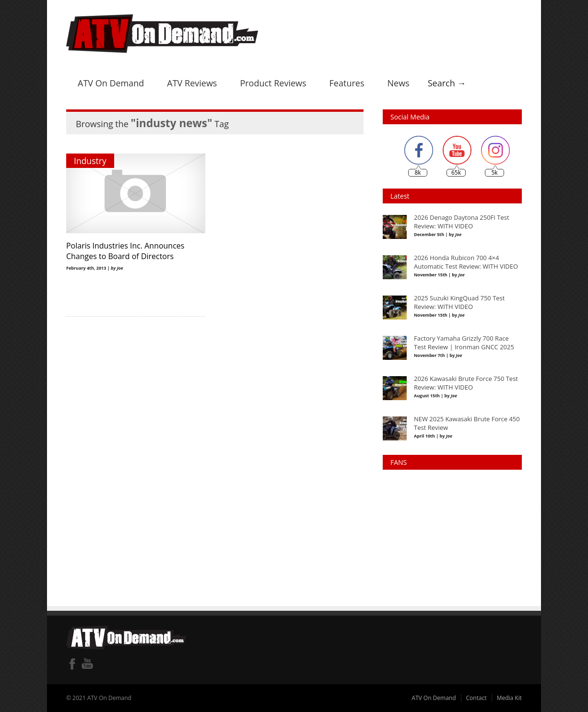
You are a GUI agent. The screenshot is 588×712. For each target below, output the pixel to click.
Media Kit (509, 698)
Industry (90, 161)
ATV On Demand (111, 83)
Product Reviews (273, 83)
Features (347, 83)
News (398, 83)
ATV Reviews (192, 83)
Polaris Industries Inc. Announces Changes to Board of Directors (125, 251)
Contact (476, 698)
